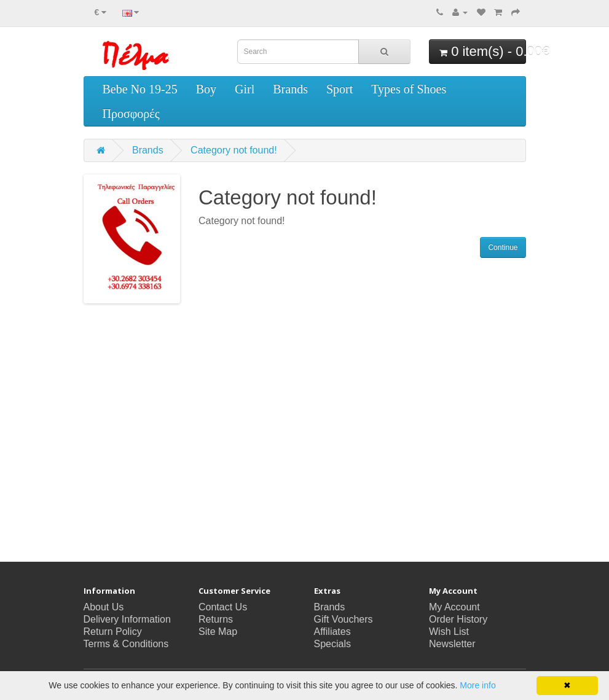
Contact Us (223, 607)
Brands (290, 89)
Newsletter (452, 644)
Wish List (449, 632)
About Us (104, 607)
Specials (332, 644)
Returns (216, 619)
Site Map (218, 632)
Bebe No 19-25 (140, 89)
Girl (245, 89)
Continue (503, 247)
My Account (454, 607)
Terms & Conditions (126, 644)
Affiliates (332, 632)
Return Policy (113, 632)
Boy (206, 89)
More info (477, 685)
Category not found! (234, 150)
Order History (458, 619)
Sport (340, 89)
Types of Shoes (409, 89)
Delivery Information (127, 619)
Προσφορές (131, 114)
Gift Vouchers (344, 619)
